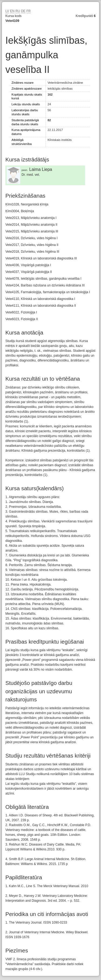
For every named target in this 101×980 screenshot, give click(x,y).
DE (23, 11)
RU (18, 11)
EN (12, 11)
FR (29, 11)
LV (7, 11)
